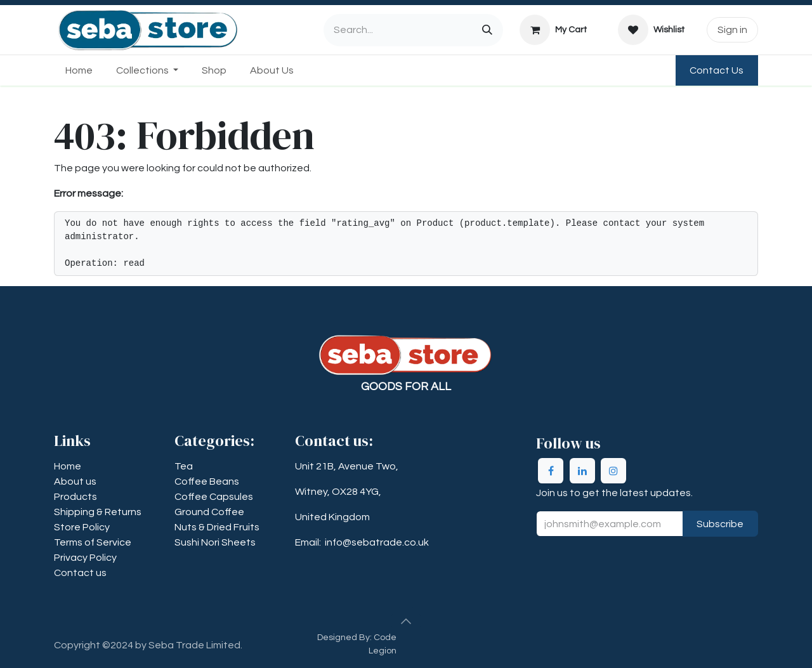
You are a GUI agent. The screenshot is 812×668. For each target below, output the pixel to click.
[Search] (487, 30)
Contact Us (717, 70)
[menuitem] (79, 70)
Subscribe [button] (720, 524)
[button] (406, 621)
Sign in (732, 30)
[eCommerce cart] (553, 30)
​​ (98, 512)
